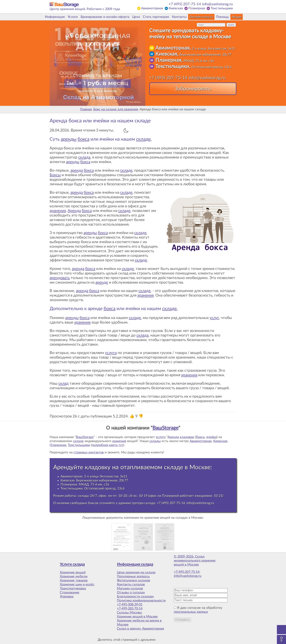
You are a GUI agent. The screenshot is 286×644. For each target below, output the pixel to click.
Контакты (179, 17)
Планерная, (185, 60)
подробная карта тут (108, 445)
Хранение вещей (73, 573)
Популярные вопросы (133, 577)
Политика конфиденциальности (141, 601)
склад (63, 383)
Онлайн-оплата (201, 17)
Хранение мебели (74, 577)
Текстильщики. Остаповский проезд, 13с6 (92, 489)
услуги (111, 353)
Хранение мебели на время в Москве (139, 623)
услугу (161, 437)
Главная (86, 109)
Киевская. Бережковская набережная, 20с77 (94, 480)
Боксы (55, 175)
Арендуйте (68, 467)
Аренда (74, 211)
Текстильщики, (193, 66)
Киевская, (193, 54)
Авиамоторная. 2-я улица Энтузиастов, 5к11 (94, 476)
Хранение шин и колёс (77, 585)
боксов (93, 503)
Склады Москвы (129, 613)
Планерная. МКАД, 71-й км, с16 (85, 485)
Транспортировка (73, 589)
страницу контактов (89, 452)
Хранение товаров (74, 581)
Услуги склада (72, 564)
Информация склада (135, 564)
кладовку (98, 467)
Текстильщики (222, 8)
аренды (69, 139)
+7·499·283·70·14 (130, 609)
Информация (55, 17)
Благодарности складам (135, 597)
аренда (77, 170)
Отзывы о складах (131, 593)
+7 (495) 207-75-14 (185, 4)
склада (84, 157)
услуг (214, 318)
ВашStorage (165, 428)
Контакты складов (131, 585)
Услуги (73, 17)
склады (155, 441)
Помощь (222, 17)
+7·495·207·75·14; (187, 572)
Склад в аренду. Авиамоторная (140, 629)
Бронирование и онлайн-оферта (105, 17)
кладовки (187, 437)
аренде (102, 282)
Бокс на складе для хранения (116, 109)
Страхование (70, 593)
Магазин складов (130, 589)
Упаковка (67, 597)
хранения (58, 211)
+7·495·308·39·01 (130, 605)
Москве (200, 467)
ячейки (211, 437)
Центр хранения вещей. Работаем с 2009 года (85, 9)
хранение (82, 322)
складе (143, 139)
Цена (136, 17)
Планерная (197, 8)
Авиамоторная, (195, 48)
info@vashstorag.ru (217, 4)
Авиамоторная (152, 8)
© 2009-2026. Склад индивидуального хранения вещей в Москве (195, 561)
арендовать (60, 278)
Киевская (176, 8)
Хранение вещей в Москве (137, 617)
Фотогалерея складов (134, 581)
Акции (237, 17)
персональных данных (191, 612)
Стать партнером (156, 17)
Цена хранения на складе (136, 573)
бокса (83, 139)
